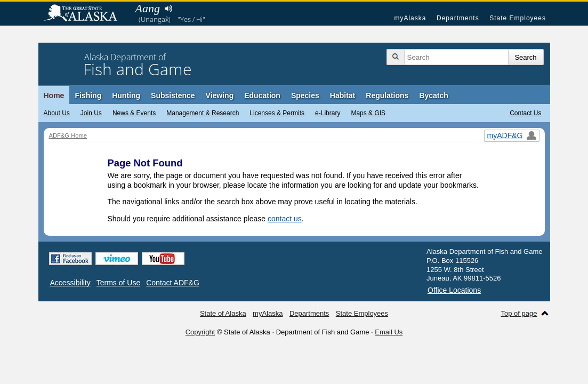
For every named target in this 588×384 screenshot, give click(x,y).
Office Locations (454, 290)
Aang (148, 8)
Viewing (220, 95)
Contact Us (525, 113)
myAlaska (410, 18)
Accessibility (70, 283)
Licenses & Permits (277, 113)
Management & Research (203, 113)
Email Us (389, 332)
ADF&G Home (68, 135)
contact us (285, 219)
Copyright (200, 332)
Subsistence (173, 95)
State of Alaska (86, 14)
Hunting (126, 95)
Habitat (343, 95)
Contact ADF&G (173, 283)
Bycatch (433, 95)
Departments (458, 18)
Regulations (387, 95)
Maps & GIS (368, 113)
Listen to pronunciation (169, 9)
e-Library (328, 113)
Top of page (519, 313)
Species (305, 95)
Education (262, 95)
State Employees (518, 18)
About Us (57, 113)
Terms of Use (118, 283)
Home (54, 95)
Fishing (88, 95)
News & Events (134, 113)
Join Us (91, 113)
